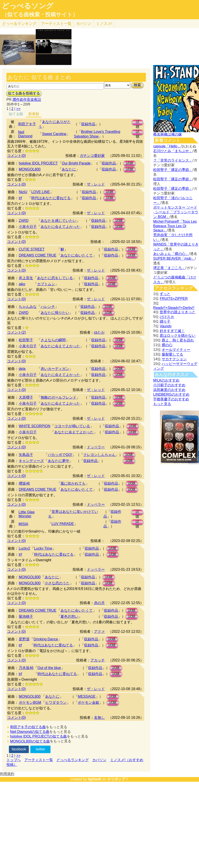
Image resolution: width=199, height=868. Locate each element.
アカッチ (98, 660)
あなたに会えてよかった (60, 227)
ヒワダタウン (56, 703)
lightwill (94, 779)
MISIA (23, 524)
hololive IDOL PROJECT (38, 163)
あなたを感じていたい (59, 221)
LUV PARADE (63, 524)
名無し (99, 718)
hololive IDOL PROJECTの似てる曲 (39, 736)
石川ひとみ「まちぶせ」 (173, 151)
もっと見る (162, 404)
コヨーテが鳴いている (72, 426)
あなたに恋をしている (55, 278)
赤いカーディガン (55, 369)
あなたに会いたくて (77, 255)
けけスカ (167, 317)
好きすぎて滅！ (172, 331)
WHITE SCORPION (35, 426)
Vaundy (166, 326)
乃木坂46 (26, 668)
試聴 (138, 123)
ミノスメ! (104, 24)
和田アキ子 (27, 124)
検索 (137, 85)
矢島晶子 (26, 455)
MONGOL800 (30, 169)
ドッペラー (96, 447)
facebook (19, 749)
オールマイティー (176, 350)
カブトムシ (46, 284)
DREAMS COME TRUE (38, 255)
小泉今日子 (28, 227)
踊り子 (165, 321)
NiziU (23, 192)
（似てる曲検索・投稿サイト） (40, 15)
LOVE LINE (41, 192)
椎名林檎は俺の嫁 (168, 134)
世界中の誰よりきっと (178, 312)
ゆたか (99, 332)
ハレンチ (48, 307)
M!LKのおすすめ (166, 380)
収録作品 (88, 124)
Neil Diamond (25, 134)
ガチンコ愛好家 (92, 156)
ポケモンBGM (30, 703)
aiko (22, 284)
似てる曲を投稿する (24, 93)
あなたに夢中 (59, 461)
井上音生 (26, 278)
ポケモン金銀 (88, 703)
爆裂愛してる (172, 354)
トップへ (14, 760)
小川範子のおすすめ (169, 385)
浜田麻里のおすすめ (169, 390)
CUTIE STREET (32, 249)
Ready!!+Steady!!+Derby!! (174, 308)
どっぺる (19, 24)
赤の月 (99, 603)
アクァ (99, 632)
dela (22, 369)
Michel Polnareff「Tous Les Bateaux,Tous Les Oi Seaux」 (175, 226)
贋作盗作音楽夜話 (27, 100)
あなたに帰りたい (55, 313)
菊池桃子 (26, 616)
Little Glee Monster (27, 514)
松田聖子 (26, 340)
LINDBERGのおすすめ (171, 394)
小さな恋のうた (57, 583)
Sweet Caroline (54, 134)
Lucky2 (24, 548)
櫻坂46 (24, 483)
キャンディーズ (31, 461)
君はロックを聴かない (178, 336)
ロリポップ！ (118, 779)
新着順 (34, 114)
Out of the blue (49, 668)
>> (18, 109)
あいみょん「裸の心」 (171, 254)
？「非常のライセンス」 (173, 160)
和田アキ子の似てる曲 (28, 727)
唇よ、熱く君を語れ (178, 340)
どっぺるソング (28, 6)
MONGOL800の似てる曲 (30, 741)
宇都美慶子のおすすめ (171, 399)
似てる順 (16, 114)
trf (20, 198)
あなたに (69, 169)
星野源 (24, 639)
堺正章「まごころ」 (169, 268)
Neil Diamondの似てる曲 (30, 732)
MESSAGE (87, 696)
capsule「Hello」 (167, 146)
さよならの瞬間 (53, 340)
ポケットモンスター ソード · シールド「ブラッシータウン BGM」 (176, 212)
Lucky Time (43, 548)
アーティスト (56, 24)
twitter (41, 749)
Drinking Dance (46, 639)
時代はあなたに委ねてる (51, 198)
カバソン (84, 24)
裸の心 (167, 345)
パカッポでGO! (60, 455)
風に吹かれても (73, 483)
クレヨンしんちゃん (99, 455)
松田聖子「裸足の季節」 (173, 170)
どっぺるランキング (73, 760)
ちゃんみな (28, 307)
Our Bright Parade (76, 163)
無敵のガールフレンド (59, 397)
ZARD (24, 221)
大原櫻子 (26, 397)
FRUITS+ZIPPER (174, 299)
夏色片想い (69, 616)
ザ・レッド (96, 184)
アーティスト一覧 (39, 760)
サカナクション (174, 359)
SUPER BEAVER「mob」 (174, 258)
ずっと (165, 294)
